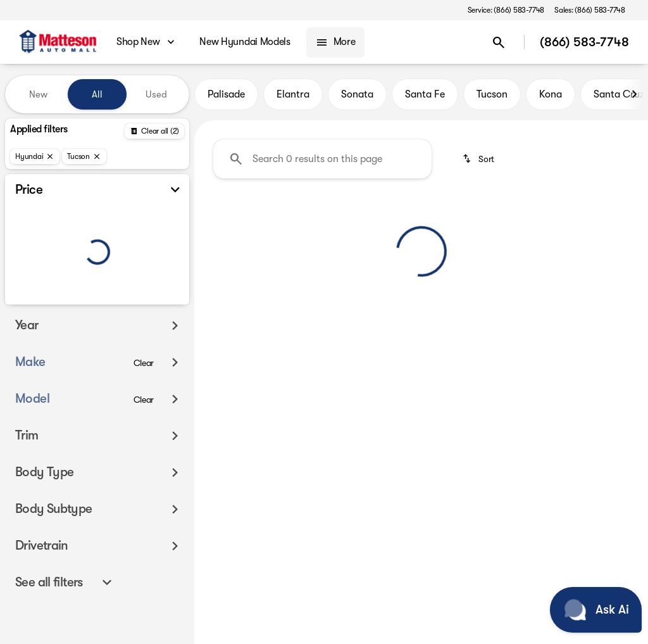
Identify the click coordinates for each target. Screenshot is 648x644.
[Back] (154, 131)
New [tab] (38, 94)
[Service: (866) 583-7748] (506, 10)
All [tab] (97, 94)
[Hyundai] (35, 156)
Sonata (357, 94)
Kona (551, 94)
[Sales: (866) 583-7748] (590, 10)
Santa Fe (425, 94)
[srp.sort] (479, 159)
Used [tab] (156, 94)
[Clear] (144, 363)
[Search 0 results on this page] (322, 159)
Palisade (226, 94)
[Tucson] (84, 156)
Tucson (492, 94)
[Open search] (499, 42)
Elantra (293, 94)
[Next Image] (634, 94)
